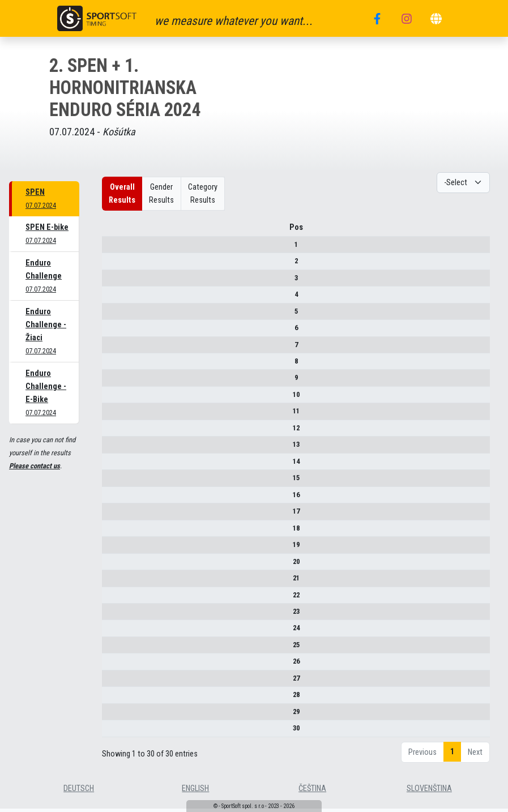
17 (111, 515)
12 (111, 432)
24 (111, 632)
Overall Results (122, 194)
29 (111, 715)
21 (111, 582)
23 (111, 615)
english (195, 792)
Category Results (203, 194)
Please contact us (35, 466)
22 (111, 599)
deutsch (79, 792)
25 (111, 649)
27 (111, 682)
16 (111, 499)
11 (111, 415)
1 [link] (452, 756)
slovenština (429, 792)
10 (111, 398)
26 (111, 666)
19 (111, 548)
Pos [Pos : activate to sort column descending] (111, 231)
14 (111, 465)
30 (111, 732)
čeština (312, 792)
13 (111, 448)
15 (111, 482)
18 (111, 532)
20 (111, 565)
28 (111, 698)
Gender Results (161, 194)
